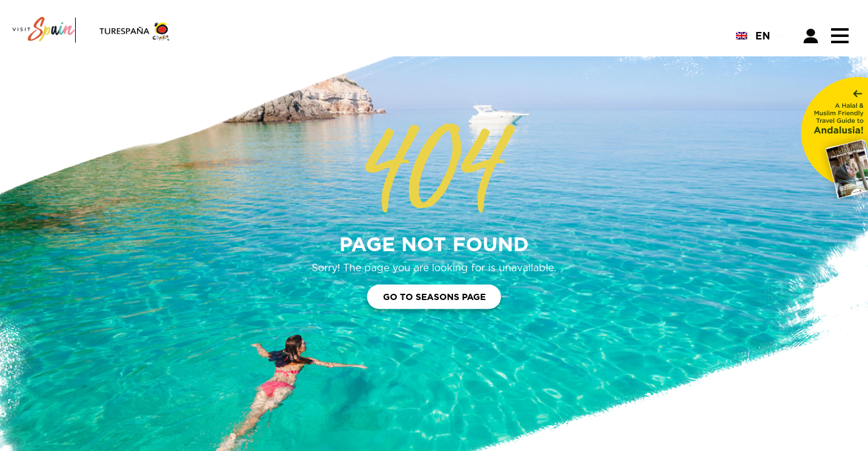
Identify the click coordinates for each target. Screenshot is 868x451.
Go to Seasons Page (434, 297)
